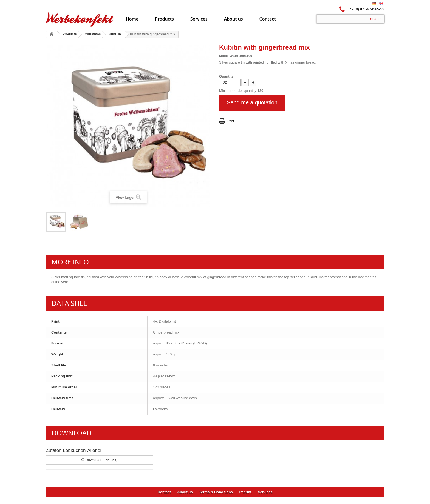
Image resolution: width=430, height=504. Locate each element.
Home (132, 19)
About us (234, 19)
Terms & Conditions (216, 492)
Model (224, 56)
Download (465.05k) (99, 460)
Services (199, 19)
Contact (268, 19)
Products (164, 19)
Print (231, 121)
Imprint (245, 492)
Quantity (226, 76)
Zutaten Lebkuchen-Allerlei (73, 450)
